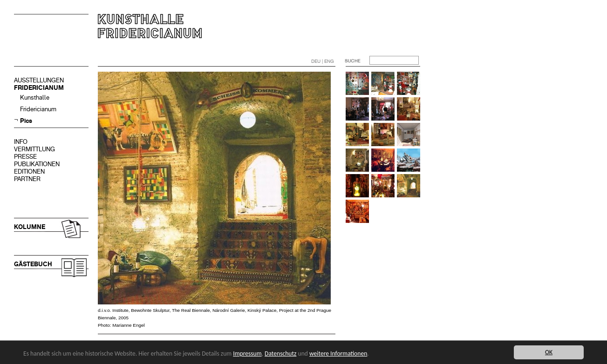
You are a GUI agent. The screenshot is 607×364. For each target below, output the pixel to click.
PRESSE (25, 157)
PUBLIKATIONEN (37, 164)
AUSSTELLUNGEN (39, 80)
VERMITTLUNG (34, 149)
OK (549, 352)
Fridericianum (38, 109)
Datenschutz (280, 354)
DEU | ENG (323, 61)
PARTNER (27, 179)
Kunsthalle (35, 98)
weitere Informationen (338, 354)
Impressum (247, 354)
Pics (26, 121)
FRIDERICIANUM (39, 88)
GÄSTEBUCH (33, 264)
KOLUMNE (30, 227)
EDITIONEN (29, 172)
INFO (21, 142)
